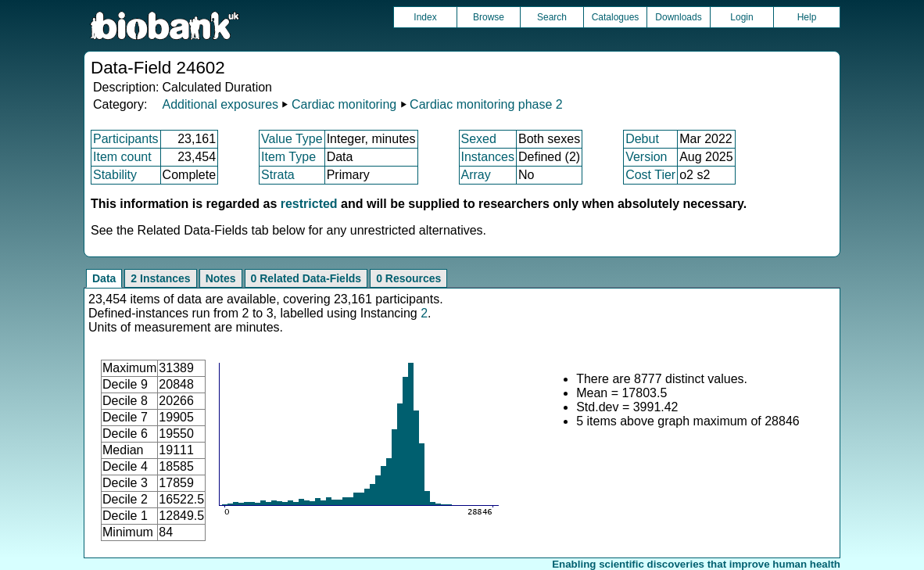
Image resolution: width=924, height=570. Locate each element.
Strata (278, 175)
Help (807, 17)
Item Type (288, 157)
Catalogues (616, 17)
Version (646, 157)
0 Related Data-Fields (306, 278)
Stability (115, 175)
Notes (221, 278)
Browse (489, 17)
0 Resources (408, 278)
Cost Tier (650, 175)
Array (476, 175)
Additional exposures (220, 104)
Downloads (678, 17)
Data (104, 278)
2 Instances (160, 278)
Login (741, 17)
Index (425, 17)
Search (552, 17)
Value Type (292, 139)
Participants (126, 139)
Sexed (479, 139)
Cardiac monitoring (344, 104)
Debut (642, 139)
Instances (488, 157)
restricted (309, 204)
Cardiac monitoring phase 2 (486, 104)
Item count (122, 157)
